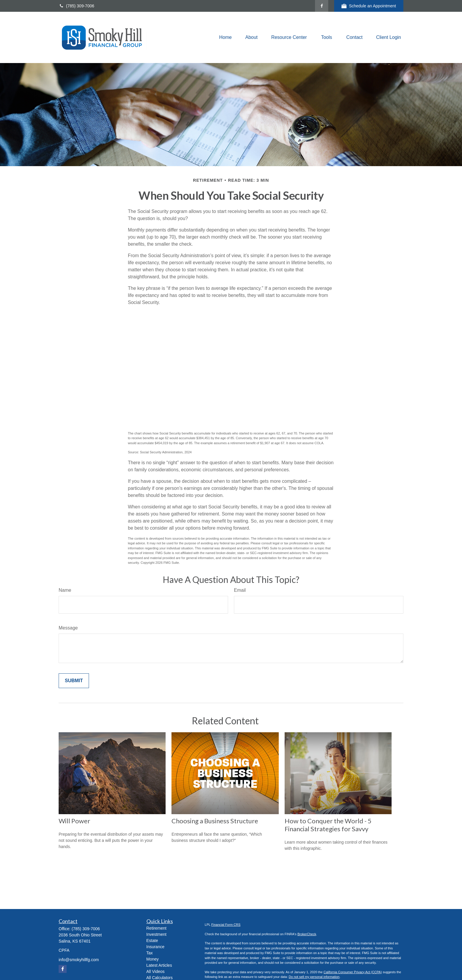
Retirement (156, 928)
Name (65, 590)
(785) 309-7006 (76, 6)
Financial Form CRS (226, 925)
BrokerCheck (307, 934)
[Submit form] (74, 681)
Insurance (155, 947)
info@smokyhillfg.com (79, 960)
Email (240, 590)
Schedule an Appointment (369, 6)
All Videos (156, 971)
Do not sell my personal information (314, 977)
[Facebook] (322, 6)
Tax (150, 953)
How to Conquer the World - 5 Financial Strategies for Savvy (328, 825)
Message (68, 628)
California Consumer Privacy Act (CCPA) (353, 972)
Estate (152, 941)
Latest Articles (159, 965)
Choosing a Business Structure (215, 821)
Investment (156, 934)
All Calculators (160, 978)
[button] (226, 38)
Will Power (74, 821)
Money (153, 959)
